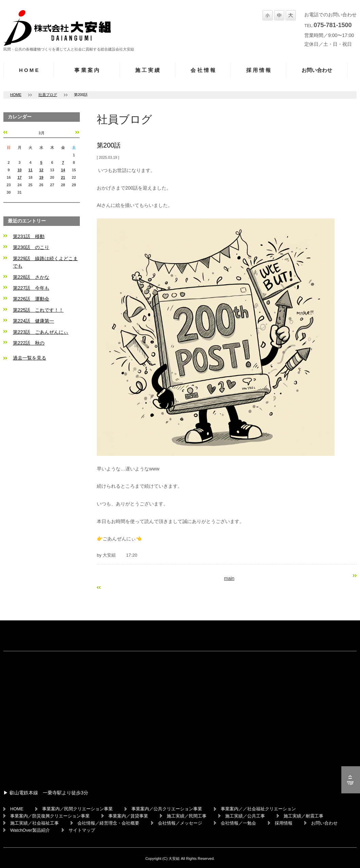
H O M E (29, 70)
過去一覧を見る (30, 358)
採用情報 (284, 823)
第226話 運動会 (31, 299)
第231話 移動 (29, 236)
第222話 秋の (29, 343)
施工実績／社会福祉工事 (34, 823)
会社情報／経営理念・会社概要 (108, 823)
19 (41, 177)
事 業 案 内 (87, 70)
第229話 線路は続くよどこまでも (45, 262)
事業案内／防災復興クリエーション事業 (50, 816)
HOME (16, 95)
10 (19, 170)
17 (19, 177)
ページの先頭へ (351, 780)
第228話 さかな (31, 277)
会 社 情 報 (203, 70)
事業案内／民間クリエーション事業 (77, 809)
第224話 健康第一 (33, 321)
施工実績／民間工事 (187, 816)
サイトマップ (82, 830)
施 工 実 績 (148, 70)
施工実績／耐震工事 (303, 816)
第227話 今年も (31, 288)
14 (63, 170)
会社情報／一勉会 (238, 823)
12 (41, 170)
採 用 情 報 (259, 70)
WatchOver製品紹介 (30, 830)
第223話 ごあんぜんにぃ (41, 332)
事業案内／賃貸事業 (128, 816)
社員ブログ (48, 95)
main (229, 578)
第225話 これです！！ (38, 310)
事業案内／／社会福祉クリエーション (258, 809)
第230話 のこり (31, 247)
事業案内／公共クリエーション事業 (167, 809)
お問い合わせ (317, 70)
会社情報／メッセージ (180, 823)
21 (63, 177)
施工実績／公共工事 (245, 816)
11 (30, 170)
